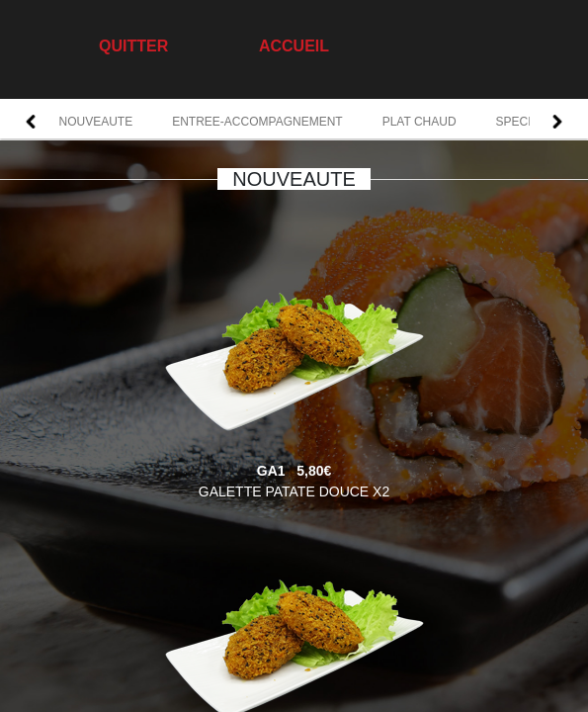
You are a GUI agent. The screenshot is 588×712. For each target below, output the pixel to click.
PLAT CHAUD (420, 122)
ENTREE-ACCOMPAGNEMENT (257, 122)
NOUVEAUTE (96, 122)
